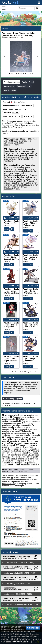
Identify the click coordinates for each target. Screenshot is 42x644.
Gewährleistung (10, 90)
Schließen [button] (33, 628)
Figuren (6, 38)
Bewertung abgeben (12, 399)
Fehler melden (32, 97)
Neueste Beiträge (10, 552)
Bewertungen (9, 86)
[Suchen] (37, 8)
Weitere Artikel (28, 82)
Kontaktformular (8, 484)
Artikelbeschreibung (12, 82)
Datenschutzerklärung (22, 641)
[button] (4, 8)
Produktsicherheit (24, 86)
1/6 (24, 109)
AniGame (16, 113)
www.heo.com (25, 471)
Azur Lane (20, 38)
